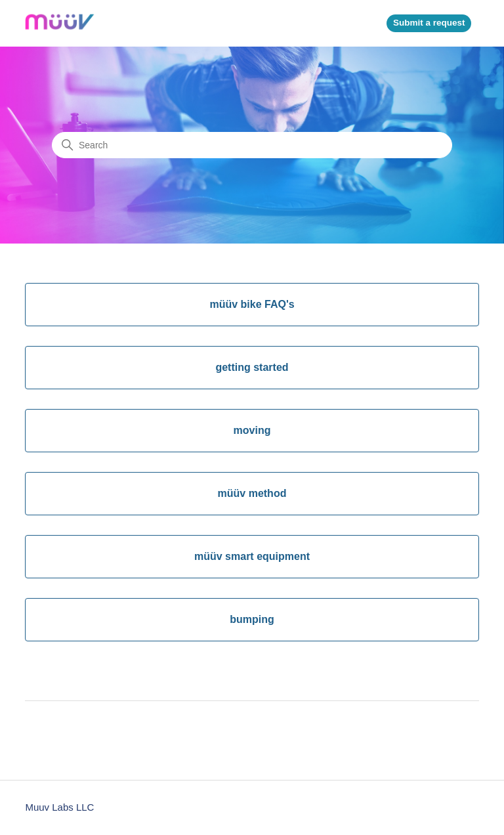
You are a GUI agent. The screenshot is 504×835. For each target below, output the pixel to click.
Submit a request (429, 23)
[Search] (252, 145)
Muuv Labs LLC (59, 807)
